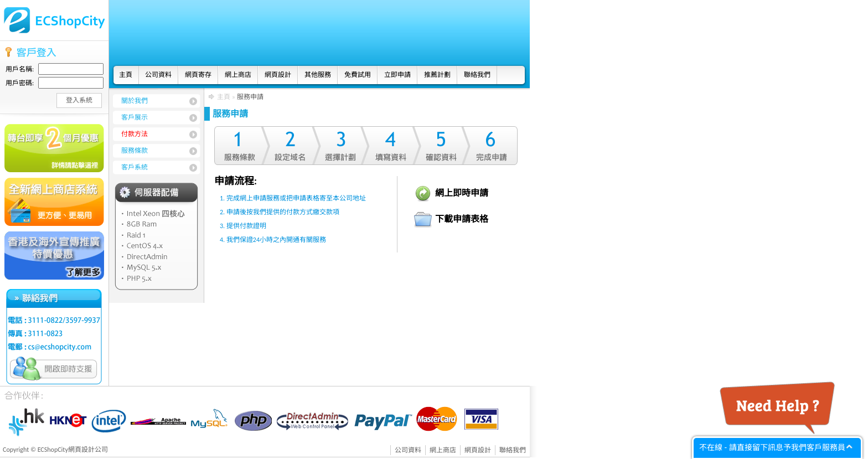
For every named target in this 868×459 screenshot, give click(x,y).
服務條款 (135, 151)
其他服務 (318, 75)
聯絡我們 (477, 75)
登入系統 (79, 100)
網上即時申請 (462, 193)
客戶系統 (135, 167)
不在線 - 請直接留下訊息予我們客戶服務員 (772, 447)
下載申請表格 (462, 219)
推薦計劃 (437, 75)
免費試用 (358, 75)
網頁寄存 (198, 75)
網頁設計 (278, 75)
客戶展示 (135, 117)
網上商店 (238, 75)
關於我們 (135, 101)
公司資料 (158, 75)
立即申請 (397, 75)
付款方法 (135, 134)
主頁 (126, 75)
